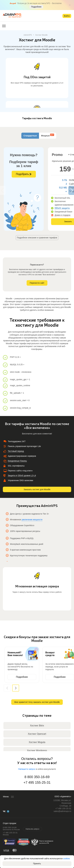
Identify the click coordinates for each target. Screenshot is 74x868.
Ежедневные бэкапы (17, 461)
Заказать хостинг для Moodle (37, 489)
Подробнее (36, 7)
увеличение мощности (32, 520)
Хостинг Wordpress (37, 750)
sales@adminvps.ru (62, 811)
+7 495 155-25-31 (37, 782)
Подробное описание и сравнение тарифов (37, 238)
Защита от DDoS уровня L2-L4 (22, 476)
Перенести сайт (37, 283)
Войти (67, 16)
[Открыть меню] (4, 26)
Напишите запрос (27, 769)
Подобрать (24, 174)
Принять (37, 864)
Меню (6, 797)
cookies (66, 859)
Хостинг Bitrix (37, 726)
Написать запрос (33, 829)
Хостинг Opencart (37, 734)
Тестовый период (16, 451)
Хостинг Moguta (37, 742)
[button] (16, 688)
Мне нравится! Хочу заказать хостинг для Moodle (37, 702)
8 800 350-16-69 (37, 777)
